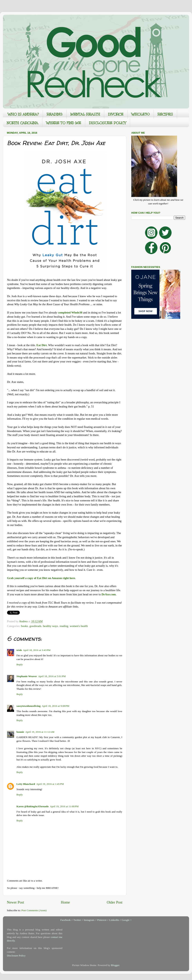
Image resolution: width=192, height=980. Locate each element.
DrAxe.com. (109, 594)
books (24, 626)
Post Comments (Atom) (34, 910)
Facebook (65, 920)
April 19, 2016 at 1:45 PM (50, 784)
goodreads (35, 626)
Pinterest (102, 920)
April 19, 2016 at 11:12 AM (40, 732)
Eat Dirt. (42, 345)
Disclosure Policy (16, 956)
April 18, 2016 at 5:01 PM (52, 676)
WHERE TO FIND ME (64, 123)
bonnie (20, 732)
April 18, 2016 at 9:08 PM (56, 706)
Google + (127, 920)
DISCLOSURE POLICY (108, 123)
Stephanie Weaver (27, 676)
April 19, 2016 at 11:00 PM (64, 806)
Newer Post (15, 902)
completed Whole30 (70, 313)
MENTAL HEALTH (85, 114)
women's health (79, 626)
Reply (20, 664)
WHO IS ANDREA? (23, 114)
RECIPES (165, 114)
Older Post (115, 902)
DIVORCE (116, 114)
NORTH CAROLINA (23, 123)
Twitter (77, 920)
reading (64, 626)
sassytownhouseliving (29, 706)
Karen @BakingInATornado (33, 806)
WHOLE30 (141, 114)
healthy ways (51, 626)
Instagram (89, 920)
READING (55, 114)
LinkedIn (114, 920)
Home (65, 902)
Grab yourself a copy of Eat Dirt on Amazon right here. (41, 578)
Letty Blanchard (26, 784)
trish (19, 650)
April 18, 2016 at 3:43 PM (37, 650)
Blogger (115, 965)
